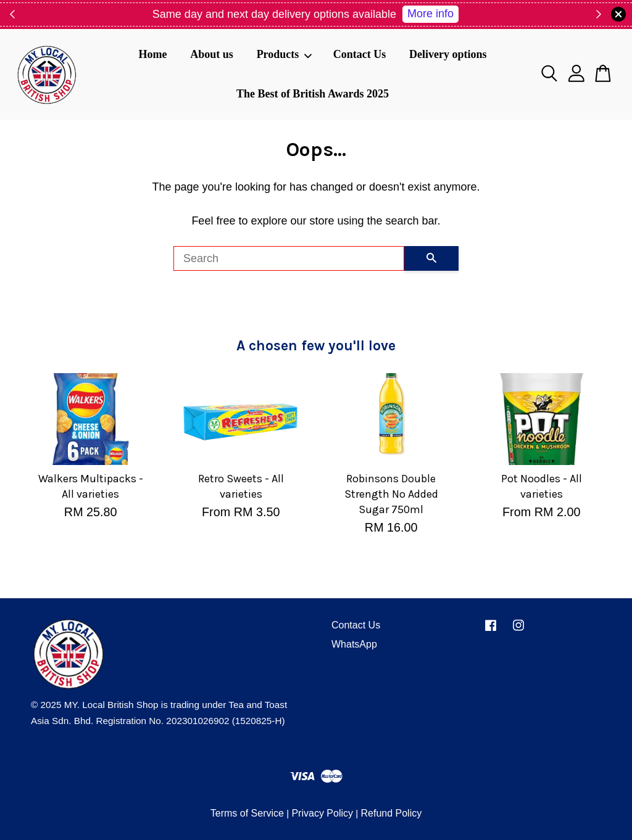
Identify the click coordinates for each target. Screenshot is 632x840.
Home (152, 54)
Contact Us (360, 54)
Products (285, 54)
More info (430, 14)
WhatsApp (354, 644)
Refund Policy (391, 813)
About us (212, 54)
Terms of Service (247, 813)
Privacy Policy (322, 813)
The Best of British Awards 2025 (313, 94)
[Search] (289, 258)
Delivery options (448, 54)
